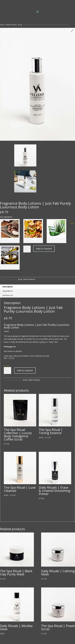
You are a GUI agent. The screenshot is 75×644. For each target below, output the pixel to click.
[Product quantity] (27, 249)
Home (2, 25)
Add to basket (44, 249)
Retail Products (11, 25)
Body (20, 25)
